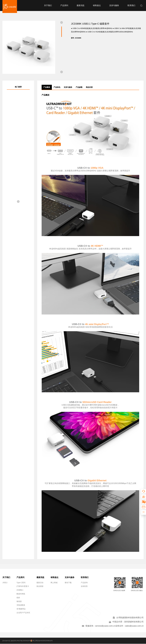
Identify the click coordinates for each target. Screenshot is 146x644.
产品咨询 (84, 583)
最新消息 (81, 5)
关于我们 (48, 5)
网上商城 (54, 583)
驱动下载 (68, 583)
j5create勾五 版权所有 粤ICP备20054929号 (16, 641)
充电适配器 (21, 605)
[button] (62, 23)
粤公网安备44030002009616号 (42, 641)
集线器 (19, 601)
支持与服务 (114, 5)
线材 (18, 598)
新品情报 (40, 586)
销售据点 (97, 5)
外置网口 (20, 590)
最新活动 (40, 583)
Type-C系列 (21, 583)
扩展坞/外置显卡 (23, 586)
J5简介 (5, 583)
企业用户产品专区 (23, 613)
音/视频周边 (21, 609)
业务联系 (84, 586)
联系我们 (131, 5)
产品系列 (64, 5)
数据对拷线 (21, 594)
